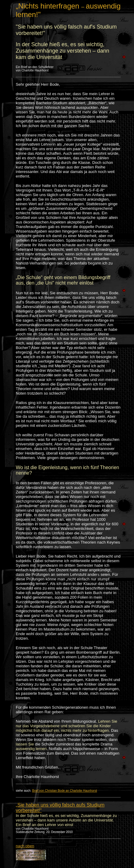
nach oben (25, 846)
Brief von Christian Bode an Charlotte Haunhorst (65, 791)
